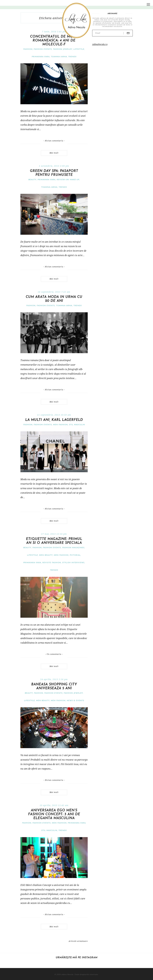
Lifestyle (79, 49)
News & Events (75, 701)
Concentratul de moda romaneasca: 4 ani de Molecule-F (54, 41)
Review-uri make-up (68, 180)
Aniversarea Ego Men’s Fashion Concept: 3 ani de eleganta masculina (54, 814)
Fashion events (43, 49)
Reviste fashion (52, 563)
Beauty (32, 180)
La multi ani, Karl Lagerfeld (54, 420)
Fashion (28, 49)
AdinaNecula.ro (100, 44)
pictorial (75, 555)
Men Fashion (60, 425)
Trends (72, 57)
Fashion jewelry (63, 49)
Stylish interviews (73, 563)
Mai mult (54, 153)
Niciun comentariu (54, 141)
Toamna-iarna (59, 57)
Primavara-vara (41, 57)
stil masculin (77, 425)
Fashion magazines (73, 548)
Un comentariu (54, 654)
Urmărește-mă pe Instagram (77, 958)
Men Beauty (46, 555)
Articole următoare (78, 941)
